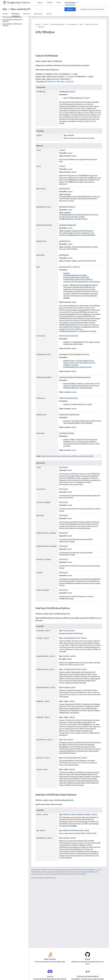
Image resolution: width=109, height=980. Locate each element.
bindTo (55, 456)
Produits (50, 3)
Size (65, 740)
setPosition (41, 415)
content (40, 638)
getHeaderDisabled (44, 225)
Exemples (27, 14)
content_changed (43, 502)
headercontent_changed (46, 533)
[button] (14, 16)
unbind (82, 456)
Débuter (70, 9)
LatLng (74, 247)
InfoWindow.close (73, 478)
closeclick (41, 489)
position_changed (44, 559)
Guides (5, 14)
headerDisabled (43, 687)
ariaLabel (40, 631)
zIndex (39, 769)
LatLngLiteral (84, 421)
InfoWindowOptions (76, 98)
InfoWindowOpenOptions (73, 275)
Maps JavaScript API (20, 9)
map (38, 830)
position (40, 758)
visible (39, 573)
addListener (46, 456)
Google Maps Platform (58, 24)
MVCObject (55, 70)
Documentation (72, 24)
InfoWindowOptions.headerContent (73, 219)
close (39, 150)
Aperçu (40, 3)
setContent (41, 336)
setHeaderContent (44, 354)
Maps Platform (19, 3)
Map (85, 275)
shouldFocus (41, 838)
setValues (75, 456)
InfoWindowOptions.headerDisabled (81, 235)
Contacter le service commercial (92, 9)
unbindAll (90, 456)
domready (40, 515)
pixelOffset (41, 740)
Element (69, 197)
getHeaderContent (44, 207)
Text (75, 197)
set (69, 456)
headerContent (42, 669)
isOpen (39, 135)
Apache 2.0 (64, 872)
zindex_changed (43, 590)
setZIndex (40, 433)
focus (39, 166)
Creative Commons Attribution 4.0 (87, 870)
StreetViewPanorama (71, 277)
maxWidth (40, 701)
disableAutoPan (42, 656)
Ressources (38, 14)
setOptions (41, 398)
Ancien (49, 14)
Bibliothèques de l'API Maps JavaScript (59, 82)
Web (5, 9)
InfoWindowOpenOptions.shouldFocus (74, 331)
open (38, 267)
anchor (39, 814)
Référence (41, 27)
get (60, 456)
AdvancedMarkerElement (88, 285)
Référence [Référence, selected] (16, 14)
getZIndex (40, 255)
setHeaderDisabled (44, 377)
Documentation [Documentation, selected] (70, 3)
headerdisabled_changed (46, 546)
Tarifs (59, 3)
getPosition (41, 241)
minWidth (40, 717)
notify (64, 456)
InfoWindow (51, 56)
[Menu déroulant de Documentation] (78, 3)
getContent (41, 189)
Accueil (38, 24)
